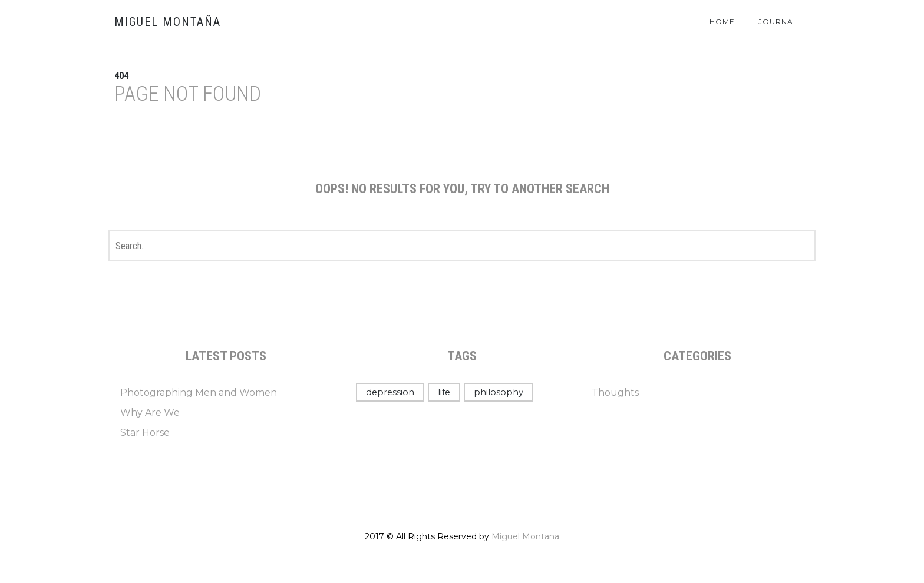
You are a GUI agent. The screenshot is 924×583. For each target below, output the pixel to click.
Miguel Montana (525, 536)
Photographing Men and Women (199, 392)
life (444, 392)
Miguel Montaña (168, 22)
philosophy (499, 392)
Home (722, 21)
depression (390, 392)
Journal (778, 21)
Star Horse (145, 433)
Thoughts (615, 392)
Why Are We (150, 413)
